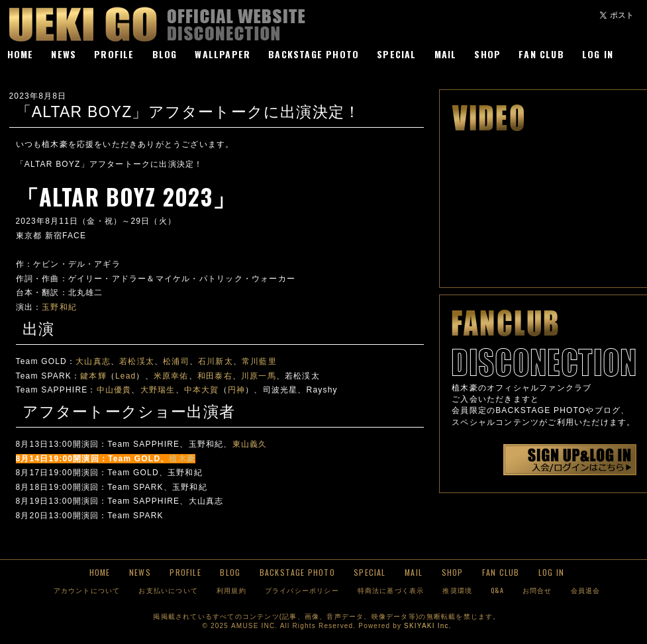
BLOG (165, 54)
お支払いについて (168, 590)
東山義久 (250, 444)
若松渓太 (137, 361)
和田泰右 (215, 376)
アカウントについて (87, 590)
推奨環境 (457, 590)
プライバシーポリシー (302, 590)
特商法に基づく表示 (391, 590)
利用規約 (231, 590)
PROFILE (114, 54)
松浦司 (176, 361)
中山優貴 (114, 390)
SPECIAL (396, 54)
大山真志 (93, 361)
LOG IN (598, 54)
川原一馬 (259, 376)
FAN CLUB (541, 54)
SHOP (487, 54)
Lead (126, 376)
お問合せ (537, 590)
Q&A (497, 590)
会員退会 (586, 590)
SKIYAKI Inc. (427, 626)
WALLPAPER (223, 54)
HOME (21, 54)
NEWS (64, 54)
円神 (236, 390)
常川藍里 (259, 361)
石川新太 (216, 361)
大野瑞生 (158, 390)
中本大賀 (202, 390)
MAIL (446, 54)
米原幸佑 (171, 376)
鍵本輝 (93, 376)
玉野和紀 (59, 307)
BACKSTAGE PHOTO (314, 54)
